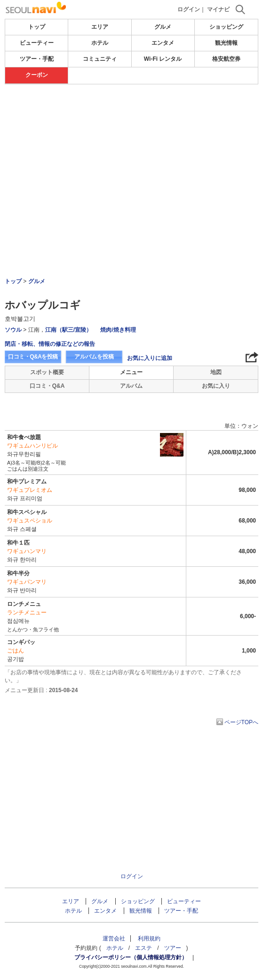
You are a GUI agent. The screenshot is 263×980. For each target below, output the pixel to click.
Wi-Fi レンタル (163, 59)
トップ (37, 27)
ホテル (100, 43)
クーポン (37, 75)
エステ (143, 948)
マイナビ (218, 9)
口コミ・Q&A (47, 386)
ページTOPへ (241, 722)
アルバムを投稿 (94, 357)
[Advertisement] (131, 155)
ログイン (189, 9)
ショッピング (226, 27)
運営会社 (114, 939)
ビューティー (37, 43)
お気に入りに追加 (150, 358)
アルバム (131, 386)
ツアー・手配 (37, 59)
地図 (216, 372)
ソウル (13, 330)
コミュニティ (100, 59)
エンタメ (163, 43)
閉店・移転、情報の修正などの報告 (50, 344)
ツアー (173, 948)
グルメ (163, 27)
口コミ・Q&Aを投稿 (33, 357)
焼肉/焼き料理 (118, 330)
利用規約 (149, 939)
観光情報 (226, 43)
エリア (100, 27)
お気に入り (216, 386)
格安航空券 (226, 59)
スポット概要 (47, 372)
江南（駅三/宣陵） (68, 330)
